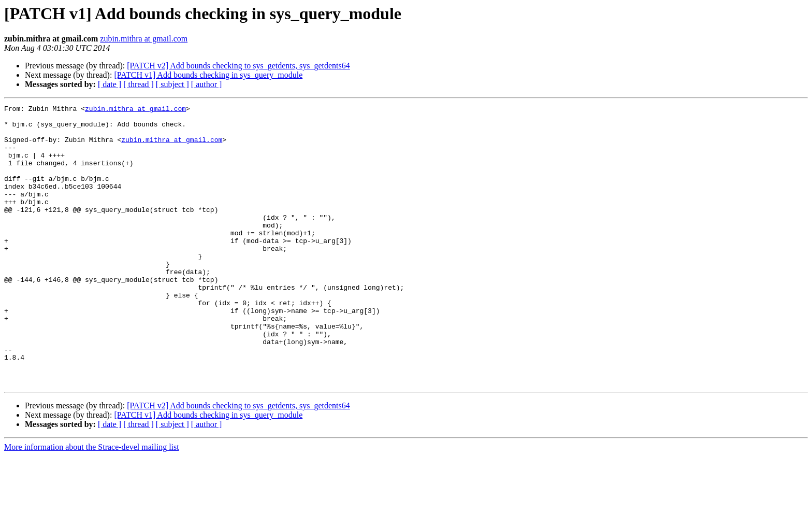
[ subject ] (172, 84)
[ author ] (207, 84)
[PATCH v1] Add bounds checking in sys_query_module (208, 75)
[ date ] (110, 84)
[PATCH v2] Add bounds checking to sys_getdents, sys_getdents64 (238, 66)
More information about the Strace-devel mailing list (92, 503)
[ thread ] (139, 84)
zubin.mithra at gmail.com (144, 39)
